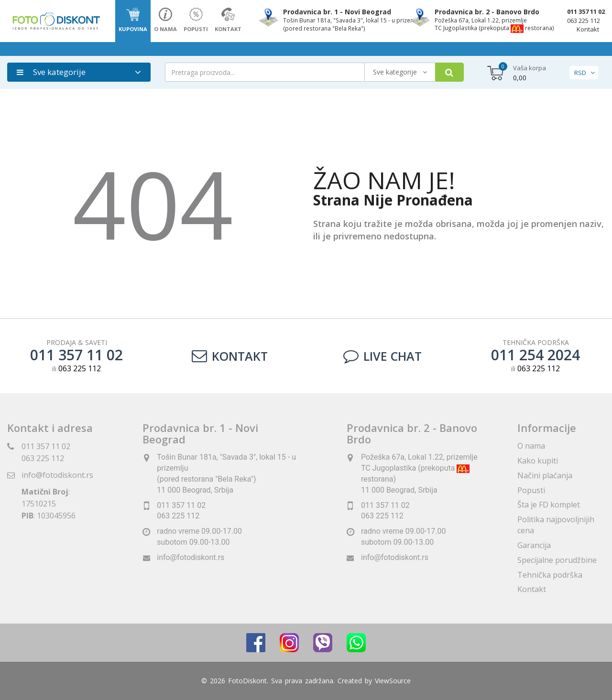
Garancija (534, 545)
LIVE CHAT (382, 356)
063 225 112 (584, 21)
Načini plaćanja (545, 475)
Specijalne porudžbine (557, 560)
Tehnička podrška (550, 575)
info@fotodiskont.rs (57, 475)
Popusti (531, 490)
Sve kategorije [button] (51, 72)
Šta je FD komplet (549, 505)
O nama (531, 446)
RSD (580, 73)
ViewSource (393, 681)
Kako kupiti (538, 461)
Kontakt (588, 29)
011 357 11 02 (586, 11)
